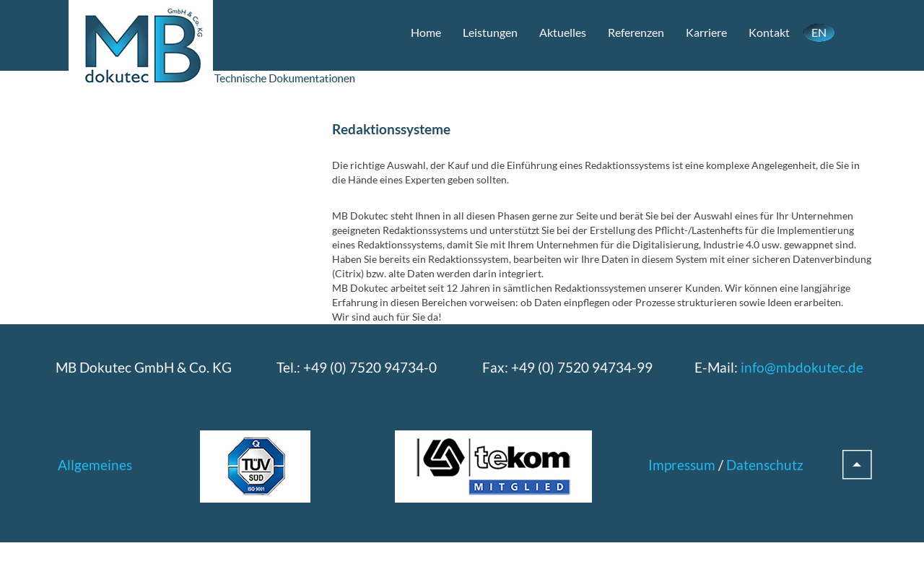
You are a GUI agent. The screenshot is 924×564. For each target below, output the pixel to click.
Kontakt (769, 32)
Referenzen (636, 32)
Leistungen (490, 32)
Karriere (706, 32)
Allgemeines (95, 465)
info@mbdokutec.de (802, 367)
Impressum (682, 465)
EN (819, 32)
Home (426, 32)
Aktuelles (563, 32)
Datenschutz (765, 465)
